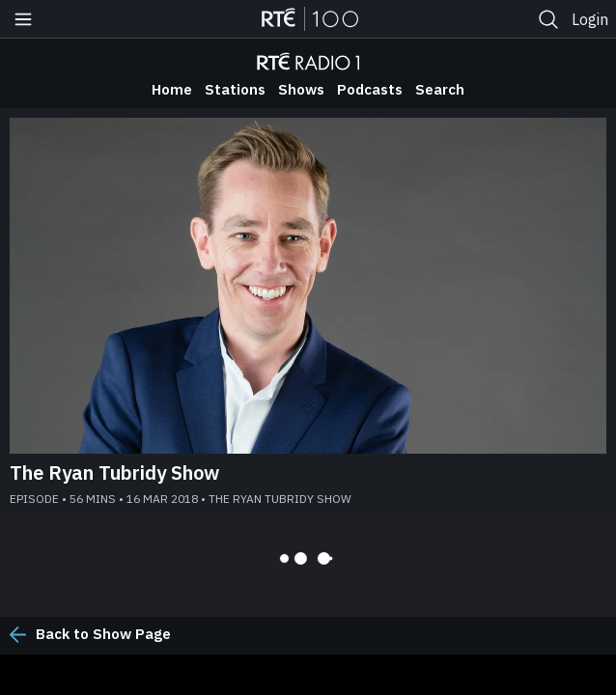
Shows (301, 89)
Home (172, 89)
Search (440, 89)
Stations (235, 89)
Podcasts (370, 89)
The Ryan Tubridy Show (114, 473)
